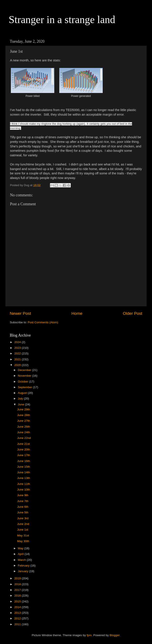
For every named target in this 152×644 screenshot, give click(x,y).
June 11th (24, 484)
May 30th (23, 541)
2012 (18, 618)
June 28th (24, 415)
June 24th (24, 432)
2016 (18, 596)
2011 (18, 624)
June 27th (24, 421)
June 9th (23, 495)
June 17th (24, 455)
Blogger (114, 635)
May (21, 548)
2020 (18, 365)
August (23, 393)
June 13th (24, 478)
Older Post (133, 313)
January (23, 571)
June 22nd (24, 438)
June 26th (24, 427)
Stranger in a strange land (62, 19)
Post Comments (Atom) (43, 322)
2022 (18, 353)
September (25, 387)
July (21, 399)
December (25, 370)
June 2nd (23, 524)
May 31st (23, 535)
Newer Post (20, 313)
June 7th (23, 501)
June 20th (24, 449)
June (21, 404)
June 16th (24, 461)
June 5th (23, 512)
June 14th (24, 472)
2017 (18, 590)
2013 (18, 613)
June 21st (24, 444)
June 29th (24, 409)
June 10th (24, 490)
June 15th (24, 467)
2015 (18, 601)
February (24, 566)
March (22, 560)
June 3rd (23, 518)
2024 (18, 342)
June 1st (23, 530)
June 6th (23, 507)
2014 (18, 607)
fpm (89, 635)
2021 (18, 359)
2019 (18, 578)
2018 (18, 584)
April (21, 554)
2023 (18, 348)
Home (77, 313)
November (25, 376)
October (23, 382)
